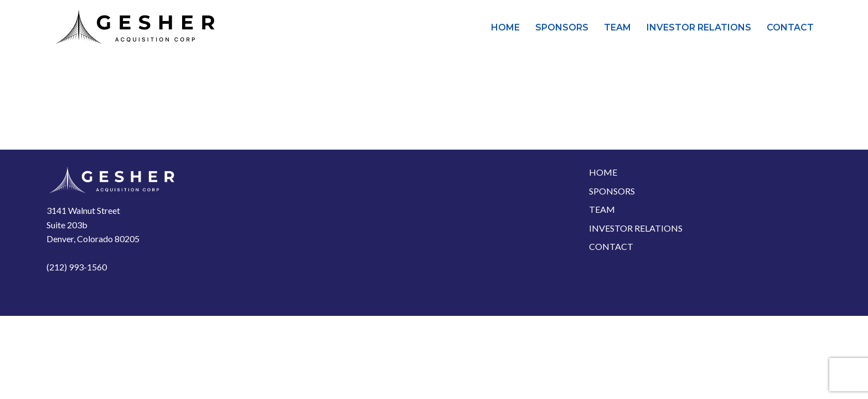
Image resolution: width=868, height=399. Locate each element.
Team (618, 27)
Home (505, 27)
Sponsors (562, 27)
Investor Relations (699, 27)
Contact (790, 27)
